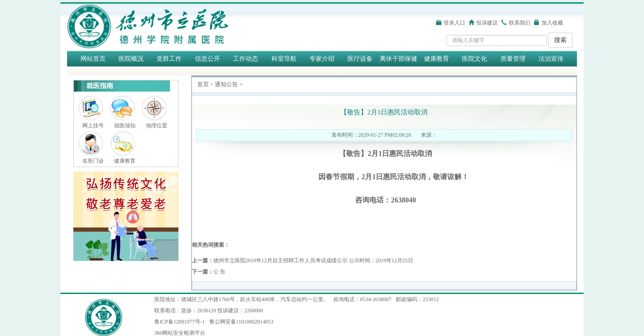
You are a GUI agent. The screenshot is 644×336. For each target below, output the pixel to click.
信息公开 (208, 59)
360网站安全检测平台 (180, 333)
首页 (203, 84)
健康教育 (436, 59)
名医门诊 (93, 161)
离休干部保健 (398, 59)
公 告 (219, 272)
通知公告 (226, 84)
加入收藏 (552, 23)
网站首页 (93, 59)
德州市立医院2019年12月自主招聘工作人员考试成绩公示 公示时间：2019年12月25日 (313, 260)
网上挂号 (93, 126)
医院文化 (475, 59)
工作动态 (246, 59)
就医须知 (125, 126)
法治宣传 (551, 59)
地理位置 (157, 126)
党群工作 (169, 59)
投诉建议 (487, 23)
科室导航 (284, 59)
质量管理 (513, 59)
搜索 (560, 40)
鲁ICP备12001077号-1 (180, 322)
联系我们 (520, 23)
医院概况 (131, 59)
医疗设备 (360, 59)
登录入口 (454, 23)
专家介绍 (322, 59)
